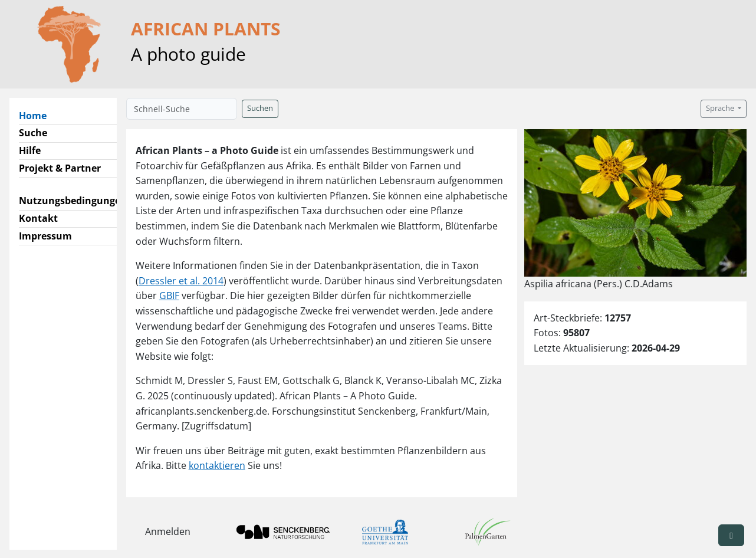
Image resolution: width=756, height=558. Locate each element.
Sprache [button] (721, 108)
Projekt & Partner (60, 168)
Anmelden (168, 531)
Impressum (45, 236)
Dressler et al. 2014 (181, 281)
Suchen (260, 108)
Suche (33, 133)
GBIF (169, 296)
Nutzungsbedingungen (73, 201)
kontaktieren (217, 465)
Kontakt (38, 218)
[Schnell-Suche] (182, 109)
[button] (731, 535)
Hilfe (30, 150)
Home (37, 115)
